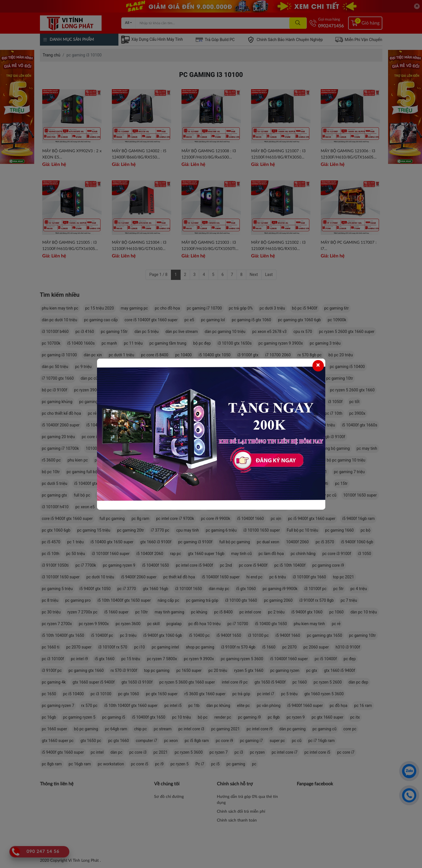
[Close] (318, 366)
